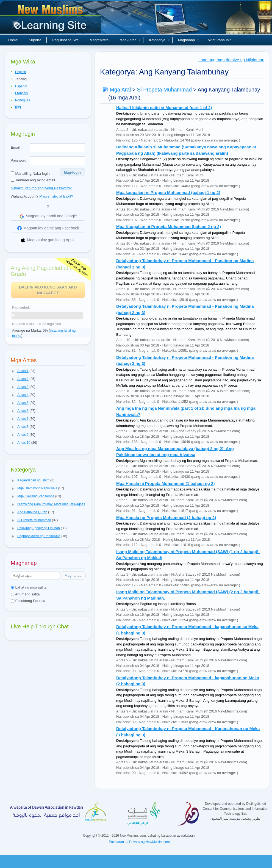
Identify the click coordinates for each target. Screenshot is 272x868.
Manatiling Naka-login (30, 174)
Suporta (35, 40)
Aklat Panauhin (219, 40)
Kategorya (159, 40)
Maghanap (189, 40)
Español (21, 86)
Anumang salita (25, 594)
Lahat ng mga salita (29, 587)
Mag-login (72, 172)
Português (23, 100)
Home (13, 40)
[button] (13, 371)
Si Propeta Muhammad (164, 90)
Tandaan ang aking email (33, 180)
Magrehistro (99, 40)
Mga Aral (120, 90)
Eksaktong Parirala (28, 601)
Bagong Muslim (51, 19)
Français (21, 93)
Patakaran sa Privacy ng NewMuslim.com (139, 842)
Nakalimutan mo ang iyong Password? (41, 188)
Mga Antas (130, 40)
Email (15, 147)
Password (19, 160)
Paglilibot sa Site (65, 40)
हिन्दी (18, 107)
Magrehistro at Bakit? (56, 196)
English (20, 72)
